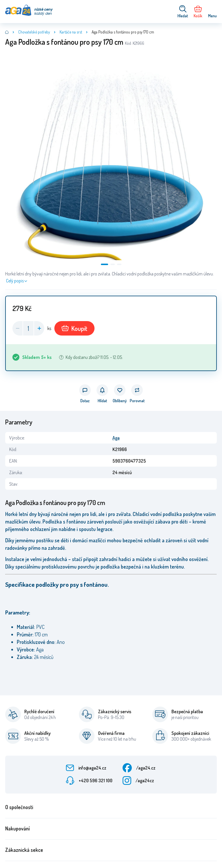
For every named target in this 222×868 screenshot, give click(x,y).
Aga (116, 438)
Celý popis (15, 281)
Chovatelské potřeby (34, 32)
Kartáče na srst (71, 32)
